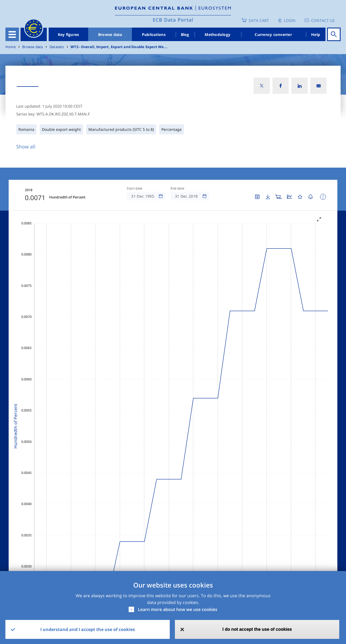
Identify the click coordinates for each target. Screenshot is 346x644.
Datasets (57, 47)
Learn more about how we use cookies (178, 609)
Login (290, 20)
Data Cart (259, 20)
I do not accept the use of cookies (257, 629)
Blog (185, 34)
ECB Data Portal (173, 20)
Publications (154, 34)
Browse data (110, 34)
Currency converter (273, 34)
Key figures (69, 34)
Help (316, 34)
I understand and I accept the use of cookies (88, 629)
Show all (26, 147)
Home (11, 47)
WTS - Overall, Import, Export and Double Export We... (119, 47)
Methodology (217, 34)
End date (178, 188)
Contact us (323, 20)
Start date (135, 188)
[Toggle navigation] (12, 34)
